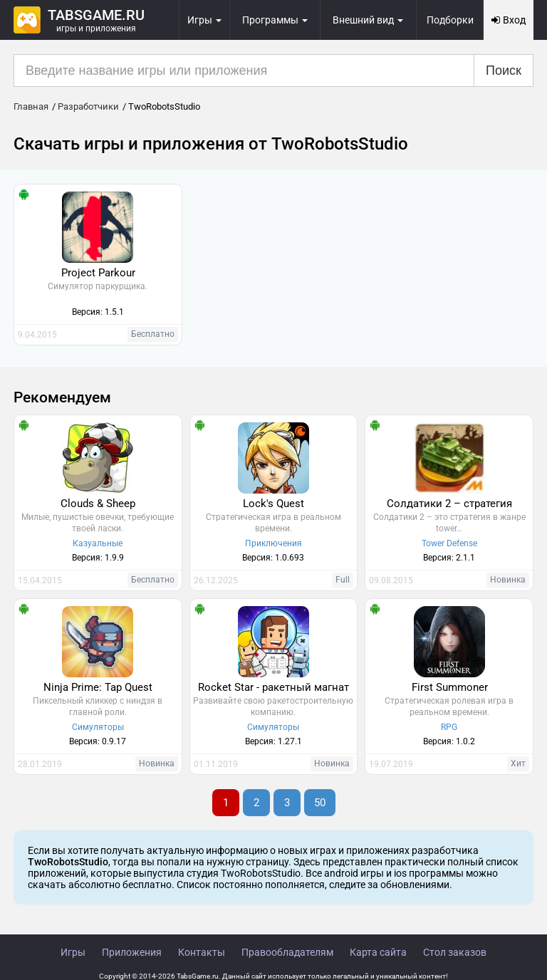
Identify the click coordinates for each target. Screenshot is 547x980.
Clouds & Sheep (98, 504)
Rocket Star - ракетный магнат (273, 687)
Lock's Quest (273, 504)
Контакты (202, 952)
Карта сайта (378, 952)
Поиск (504, 71)
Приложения (132, 952)
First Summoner (450, 687)
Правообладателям (287, 952)
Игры (73, 952)
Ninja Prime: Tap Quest (98, 687)
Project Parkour (98, 273)
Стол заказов (455, 952)
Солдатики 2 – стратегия (449, 504)
